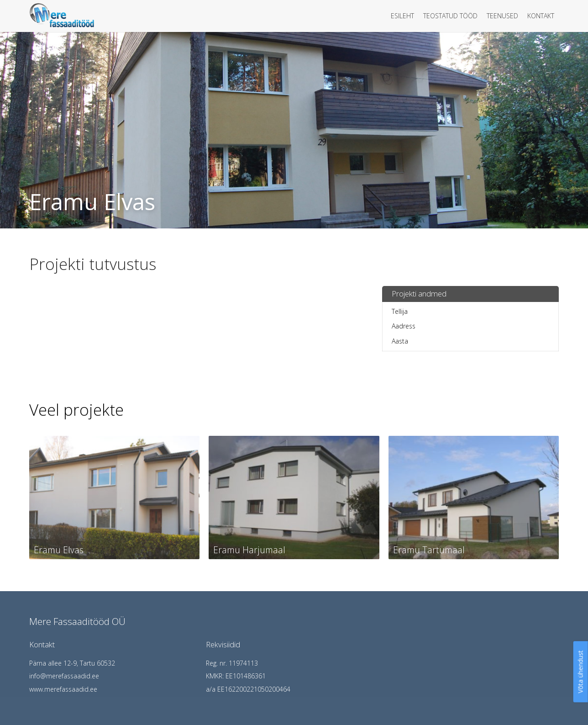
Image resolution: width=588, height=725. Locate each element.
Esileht (402, 16)
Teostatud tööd (450, 16)
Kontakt (541, 16)
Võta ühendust (580, 672)
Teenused (502, 16)
